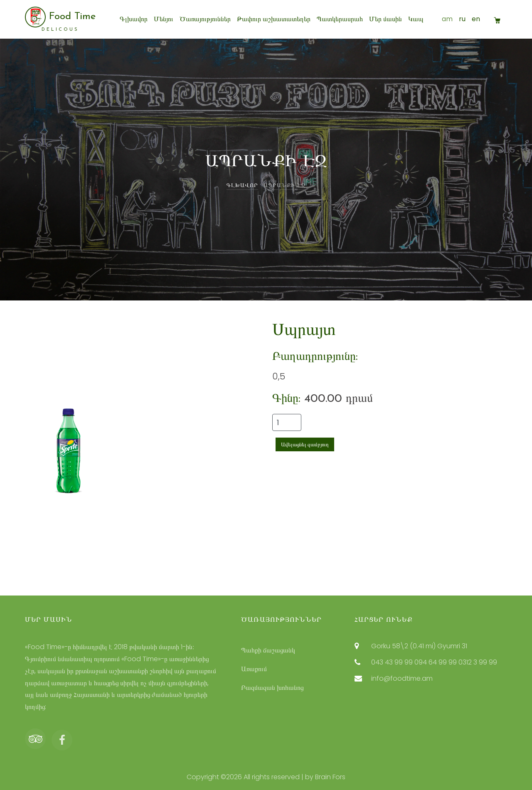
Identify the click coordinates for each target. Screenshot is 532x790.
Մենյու (164, 19)
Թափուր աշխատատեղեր (274, 19)
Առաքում (254, 669)
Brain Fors (330, 777)
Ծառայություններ (205, 19)
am (447, 19)
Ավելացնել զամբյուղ (305, 444)
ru (462, 19)
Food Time (60, 19)
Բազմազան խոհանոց (272, 688)
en (476, 19)
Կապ (416, 19)
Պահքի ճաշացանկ (268, 650)
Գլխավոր (134, 19)
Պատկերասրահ (340, 19)
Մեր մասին (385, 19)
